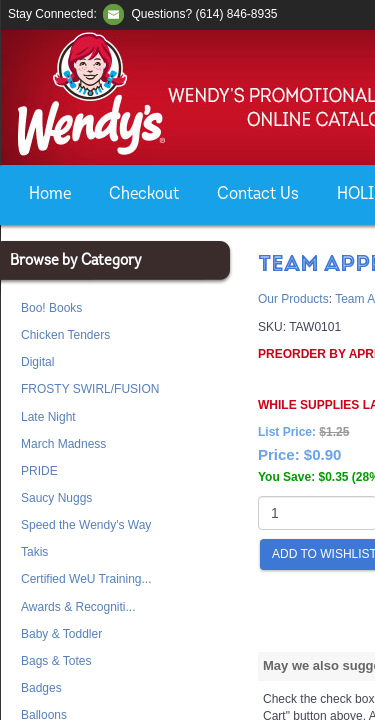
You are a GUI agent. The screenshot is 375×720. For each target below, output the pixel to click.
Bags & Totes (56, 661)
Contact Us (258, 194)
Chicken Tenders (65, 335)
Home (50, 194)
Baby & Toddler (61, 634)
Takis (34, 552)
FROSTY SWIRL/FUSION (90, 389)
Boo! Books (51, 308)
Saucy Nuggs (56, 498)
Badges (41, 688)
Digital (37, 362)
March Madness (63, 444)
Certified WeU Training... (86, 579)
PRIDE (39, 471)
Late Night (48, 417)
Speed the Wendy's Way (86, 525)
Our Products (293, 299)
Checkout (144, 194)
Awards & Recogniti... (78, 607)
